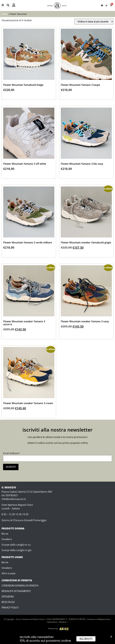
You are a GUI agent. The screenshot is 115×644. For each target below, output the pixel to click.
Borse (5, 534)
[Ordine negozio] (94, 22)
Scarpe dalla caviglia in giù (16, 550)
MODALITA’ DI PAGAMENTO (16, 591)
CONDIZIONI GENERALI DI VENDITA (20, 586)
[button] (8, 5)
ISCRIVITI (86, 639)
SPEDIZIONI (8, 597)
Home (5, 14)
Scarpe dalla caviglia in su (16, 545)
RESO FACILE (8, 602)
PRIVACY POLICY (10, 608)
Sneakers (7, 539)
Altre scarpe (8, 573)
